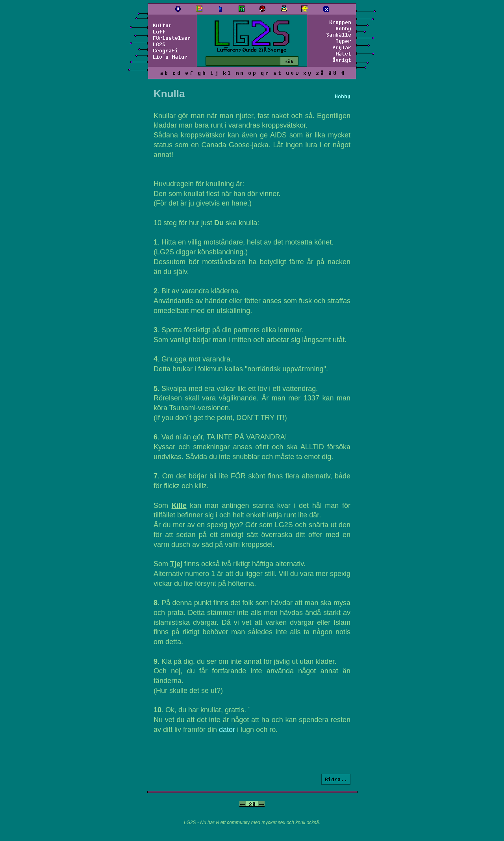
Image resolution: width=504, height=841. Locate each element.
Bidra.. (336, 779)
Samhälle (339, 35)
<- (243, 804)
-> (261, 804)
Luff (159, 31)
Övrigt (342, 60)
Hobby (343, 28)
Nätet (343, 54)
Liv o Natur (170, 57)
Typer (343, 41)
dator (227, 730)
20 (252, 804)
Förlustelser (172, 38)
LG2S (159, 44)
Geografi (165, 50)
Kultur (162, 25)
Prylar (342, 47)
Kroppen (340, 22)
